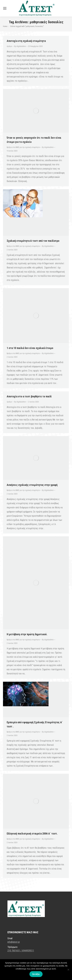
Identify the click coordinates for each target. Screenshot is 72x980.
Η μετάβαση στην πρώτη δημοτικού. (27, 634)
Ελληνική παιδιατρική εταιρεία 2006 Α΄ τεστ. (32, 834)
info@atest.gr (14, 942)
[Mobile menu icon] (5, 8)
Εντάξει (36, 974)
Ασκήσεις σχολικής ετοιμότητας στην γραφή (32, 485)
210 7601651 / (15, 951)
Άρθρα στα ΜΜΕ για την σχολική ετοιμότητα (23, 147)
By (20, 46)
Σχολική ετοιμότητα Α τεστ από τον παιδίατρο (33, 241)
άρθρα (9, 46)
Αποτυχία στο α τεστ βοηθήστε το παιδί (29, 396)
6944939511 (28, 951)
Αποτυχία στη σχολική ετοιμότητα (26, 41)
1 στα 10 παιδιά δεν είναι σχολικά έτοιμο (30, 348)
